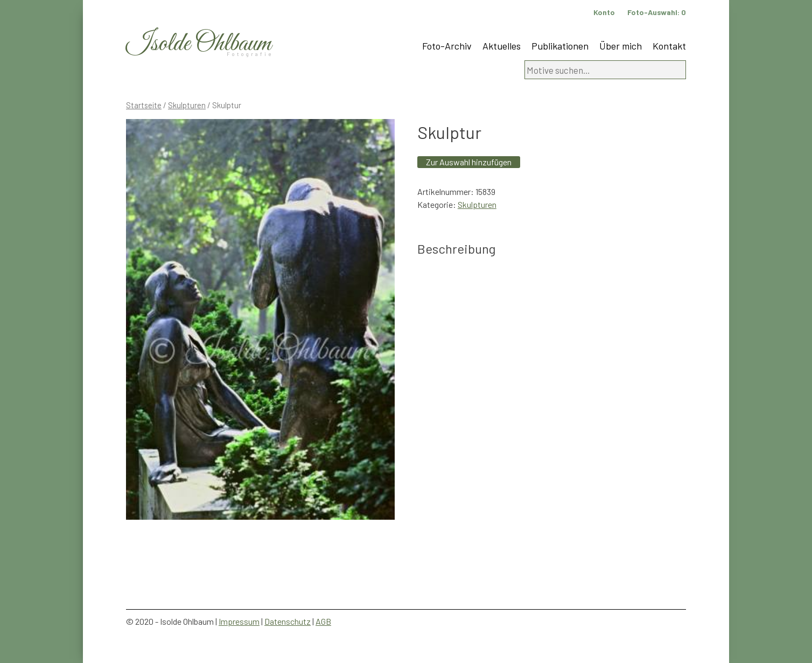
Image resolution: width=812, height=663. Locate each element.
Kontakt (669, 46)
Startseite (144, 105)
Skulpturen (187, 105)
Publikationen (560, 46)
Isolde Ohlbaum (199, 44)
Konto (604, 12)
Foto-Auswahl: (657, 12)
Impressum (239, 621)
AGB (323, 621)
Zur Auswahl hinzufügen (469, 162)
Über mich (621, 46)
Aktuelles (502, 46)
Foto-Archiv (447, 46)
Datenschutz (288, 621)
